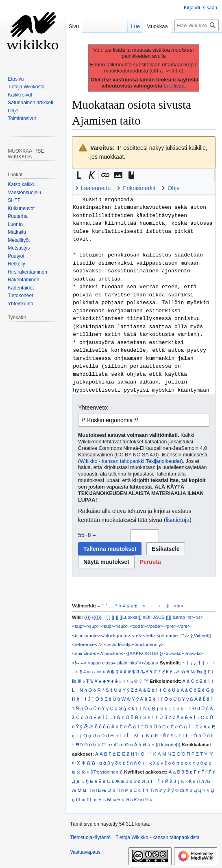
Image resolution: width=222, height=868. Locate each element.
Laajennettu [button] (96, 188)
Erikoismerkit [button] (139, 188)
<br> (179, 606)
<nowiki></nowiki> (184, 653)
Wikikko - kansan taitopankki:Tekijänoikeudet (130, 461)
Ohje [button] (174, 188)
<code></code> (147, 626)
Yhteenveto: (93, 408)
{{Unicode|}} (168, 744)
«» (99, 672)
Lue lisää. (175, 86)
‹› (94, 672)
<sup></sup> (86, 626)
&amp (179, 617)
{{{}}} (97, 617)
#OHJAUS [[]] (157, 617)
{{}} (87, 617)
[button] (79, 175)
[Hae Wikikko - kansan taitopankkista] (197, 25)
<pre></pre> (177, 626)
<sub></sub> (115, 626)
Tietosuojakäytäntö (90, 837)
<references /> (87, 644)
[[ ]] (115, 617)
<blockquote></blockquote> (101, 635)
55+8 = (87, 535)
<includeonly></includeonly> (134, 644)
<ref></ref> (143, 635)
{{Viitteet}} (201, 635)
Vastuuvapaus (85, 852)
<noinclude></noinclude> (98, 653)
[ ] (109, 617)
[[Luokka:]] (131, 617)
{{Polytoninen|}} (107, 772)
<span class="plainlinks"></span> (123, 663)
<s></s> (195, 617)
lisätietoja (178, 520)
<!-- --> (79, 663)
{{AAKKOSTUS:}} (145, 653)
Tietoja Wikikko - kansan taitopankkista (157, 837)
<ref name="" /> (173, 635)
